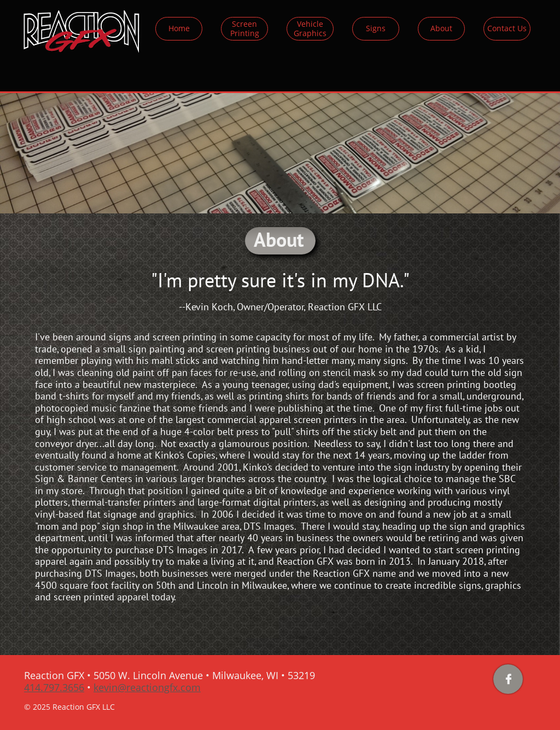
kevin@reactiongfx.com (147, 687)
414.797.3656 (54, 687)
